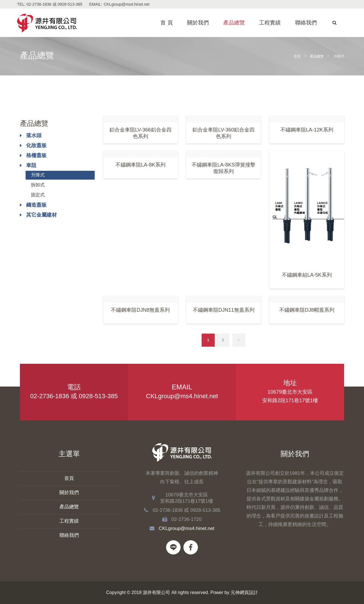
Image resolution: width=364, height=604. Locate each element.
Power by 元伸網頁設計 (234, 592)
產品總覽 (234, 23)
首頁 (297, 56)
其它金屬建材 (42, 215)
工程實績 (270, 23)
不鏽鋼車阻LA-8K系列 (140, 165)
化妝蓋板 (36, 145)
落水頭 (34, 135)
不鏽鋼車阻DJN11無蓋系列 (224, 310)
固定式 (38, 195)
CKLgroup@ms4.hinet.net (126, 4)
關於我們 (198, 23)
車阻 (31, 165)
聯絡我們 (306, 23)
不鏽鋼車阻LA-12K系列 (307, 130)
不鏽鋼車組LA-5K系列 (307, 275)
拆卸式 (38, 185)
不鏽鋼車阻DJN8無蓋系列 (140, 310)
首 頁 (167, 23)
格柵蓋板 (36, 155)
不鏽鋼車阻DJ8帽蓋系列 (307, 310)
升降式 (38, 175)
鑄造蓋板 (36, 205)
